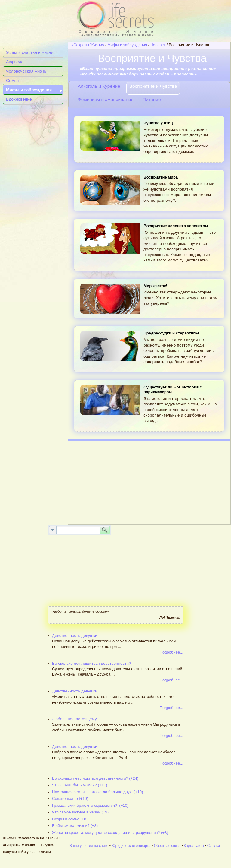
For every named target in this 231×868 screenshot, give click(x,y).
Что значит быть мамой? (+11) (80, 785)
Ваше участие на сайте (89, 846)
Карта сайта (194, 846)
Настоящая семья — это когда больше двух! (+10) (97, 792)
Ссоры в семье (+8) (70, 819)
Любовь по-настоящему (74, 719)
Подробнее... (171, 652)
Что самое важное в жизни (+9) (80, 812)
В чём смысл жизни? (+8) (75, 826)
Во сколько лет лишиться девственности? (91, 663)
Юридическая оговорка (131, 846)
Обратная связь (167, 846)
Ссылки (214, 846)
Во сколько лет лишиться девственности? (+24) (95, 778)
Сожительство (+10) (70, 798)
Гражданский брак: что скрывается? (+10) (90, 805)
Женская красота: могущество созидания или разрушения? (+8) (110, 833)
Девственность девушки (75, 636)
